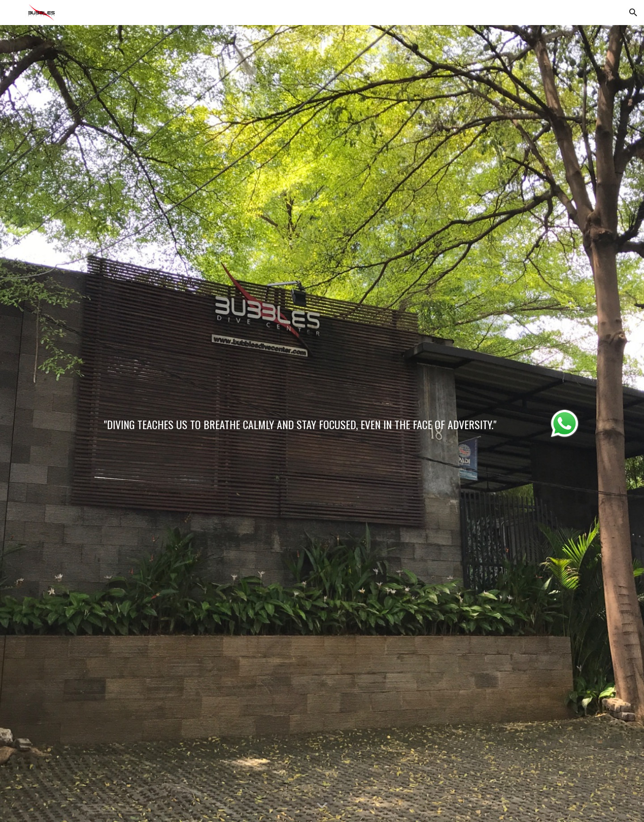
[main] (300, 422)
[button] (633, 13)
